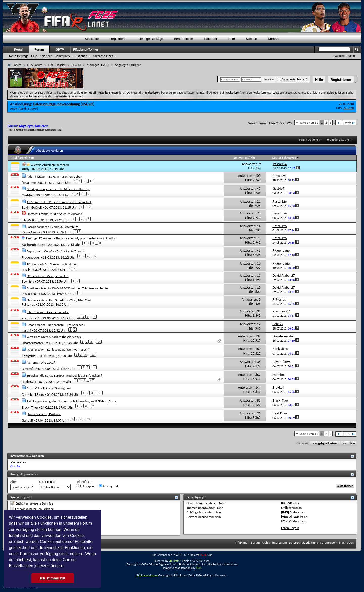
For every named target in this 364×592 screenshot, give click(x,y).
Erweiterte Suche (343, 56)
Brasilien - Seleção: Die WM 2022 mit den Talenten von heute (67, 288)
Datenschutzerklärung (304, 543)
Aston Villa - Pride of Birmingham (49, 388)
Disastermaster (32, 343)
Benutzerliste (183, 39)
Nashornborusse (33, 244)
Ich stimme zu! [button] (53, 578)
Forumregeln (329, 543)
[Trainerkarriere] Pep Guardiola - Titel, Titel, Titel (59, 300)
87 (92, 380)
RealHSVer (29, 382)
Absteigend (108, 486)
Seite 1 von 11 (309, 123)
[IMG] (285, 512)
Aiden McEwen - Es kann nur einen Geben (54, 176)
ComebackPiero (33, 395)
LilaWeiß (28, 220)
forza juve (29, 182)
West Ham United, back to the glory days (54, 337)
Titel (14, 158)
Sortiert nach (48, 482)
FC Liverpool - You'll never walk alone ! (52, 264)
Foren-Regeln (290, 528)
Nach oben (348, 443)
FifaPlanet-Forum (147, 575)
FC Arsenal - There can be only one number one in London (78, 238)
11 (91, 181)
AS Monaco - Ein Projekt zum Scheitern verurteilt (59, 202)
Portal (18, 50)
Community (62, 56)
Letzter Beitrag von (286, 158)
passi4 (26, 269)
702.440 (348, 108)
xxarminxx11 (31, 318)
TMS (199, 568)
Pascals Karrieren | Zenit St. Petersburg (52, 227)
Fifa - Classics (57, 65)
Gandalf (27, 420)
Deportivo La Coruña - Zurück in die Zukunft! (56, 251)
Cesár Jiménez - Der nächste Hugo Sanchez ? (56, 325)
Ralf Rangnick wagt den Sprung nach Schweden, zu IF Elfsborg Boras (72, 401)
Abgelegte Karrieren (55, 165)
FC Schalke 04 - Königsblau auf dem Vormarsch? (58, 350)
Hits (253, 158)
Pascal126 (29, 232)
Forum (39, 50)
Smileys (286, 508)
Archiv (266, 543)
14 (99, 342)
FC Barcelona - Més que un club (48, 276)
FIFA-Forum (35, 65)
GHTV (60, 50)
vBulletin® (175, 561)
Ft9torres (28, 305)
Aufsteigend (86, 486)
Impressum (280, 543)
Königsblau (30, 356)
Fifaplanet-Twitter (86, 50)
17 (93, 355)
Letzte (349, 123)
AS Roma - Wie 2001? (41, 363)
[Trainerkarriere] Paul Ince (44, 414)
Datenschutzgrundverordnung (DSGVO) (64, 104)
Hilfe (319, 80)
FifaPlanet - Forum (248, 543)
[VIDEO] (287, 517)
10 (88, 419)
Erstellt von (27, 158)
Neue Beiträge (19, 56)
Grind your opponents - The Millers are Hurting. (58, 189)
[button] (66, 566)
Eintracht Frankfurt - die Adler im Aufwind (54, 214)
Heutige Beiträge (151, 39)
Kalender (211, 39)
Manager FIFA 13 (98, 65)
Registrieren (341, 80)
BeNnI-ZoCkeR (32, 207)
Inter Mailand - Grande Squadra (48, 312)
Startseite (92, 39)
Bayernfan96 (31, 369)
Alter (14, 482)
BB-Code (287, 503)
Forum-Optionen (309, 140)
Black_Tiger (30, 408)
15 (100, 393)
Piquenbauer (31, 257)
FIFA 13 (76, 65)
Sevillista (28, 282)
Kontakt (274, 39)
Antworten (241, 158)
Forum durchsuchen (338, 140)
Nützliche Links (103, 56)
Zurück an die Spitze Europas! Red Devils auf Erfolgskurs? (64, 375)
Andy (14, 109)
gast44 (26, 330)
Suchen (252, 39)
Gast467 (28, 195)
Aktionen (81, 56)
